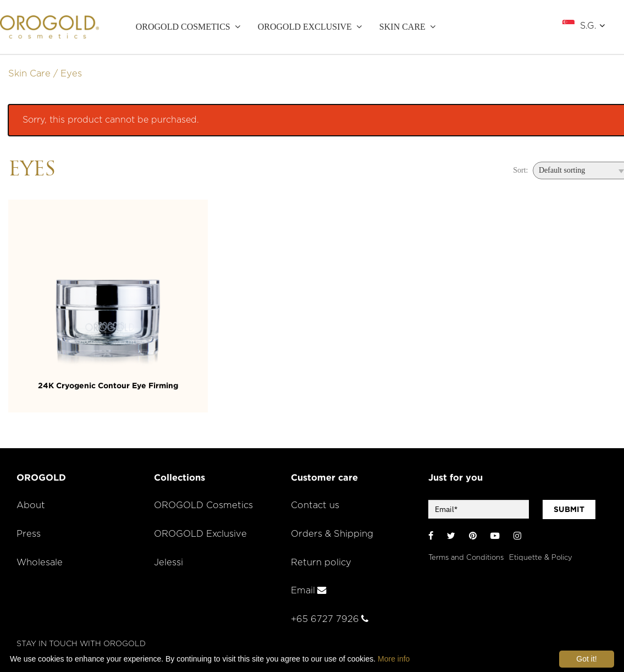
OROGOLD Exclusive (305, 27)
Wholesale (40, 563)
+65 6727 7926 (330, 619)
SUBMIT (569, 509)
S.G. (592, 26)
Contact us (315, 505)
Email (309, 591)
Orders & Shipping (332, 534)
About (31, 505)
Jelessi (169, 563)
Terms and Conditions (466, 558)
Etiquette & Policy (541, 558)
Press (29, 534)
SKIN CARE (402, 27)
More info (394, 659)
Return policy (321, 563)
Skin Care (29, 74)
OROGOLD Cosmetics (183, 27)
